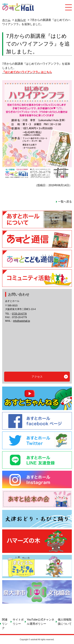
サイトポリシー (18, 622)
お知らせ (20, 20)
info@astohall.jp (22, 321)
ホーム (6, 20)
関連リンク (5, 624)
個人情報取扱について (65, 622)
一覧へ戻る (65, 202)
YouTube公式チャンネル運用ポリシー (41, 622)
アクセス (37, 377)
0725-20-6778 (19, 314)
